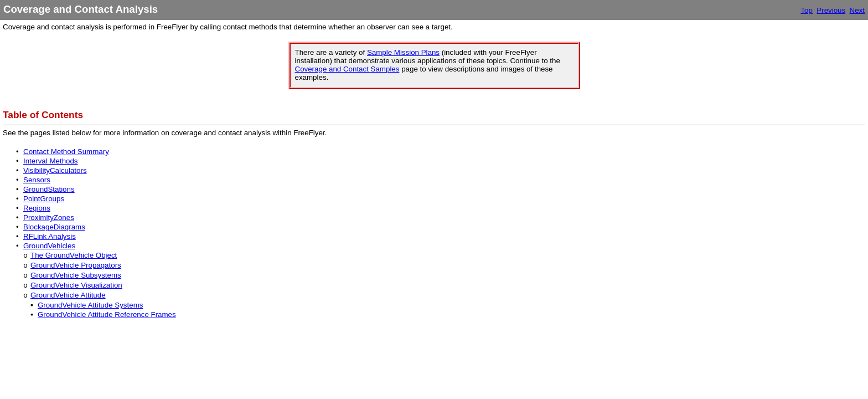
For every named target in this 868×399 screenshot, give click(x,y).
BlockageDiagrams (54, 227)
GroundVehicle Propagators (76, 265)
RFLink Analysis (50, 236)
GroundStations (49, 189)
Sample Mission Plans (403, 52)
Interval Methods (51, 161)
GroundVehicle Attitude (68, 295)
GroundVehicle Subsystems (76, 275)
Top (807, 10)
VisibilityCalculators (55, 170)
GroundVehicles (49, 246)
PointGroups (44, 199)
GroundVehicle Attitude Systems (90, 305)
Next (857, 10)
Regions (37, 208)
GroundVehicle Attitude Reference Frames (107, 314)
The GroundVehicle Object (74, 255)
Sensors (37, 180)
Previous (831, 10)
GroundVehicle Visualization (76, 285)
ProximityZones (49, 218)
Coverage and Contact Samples (347, 69)
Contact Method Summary (66, 152)
